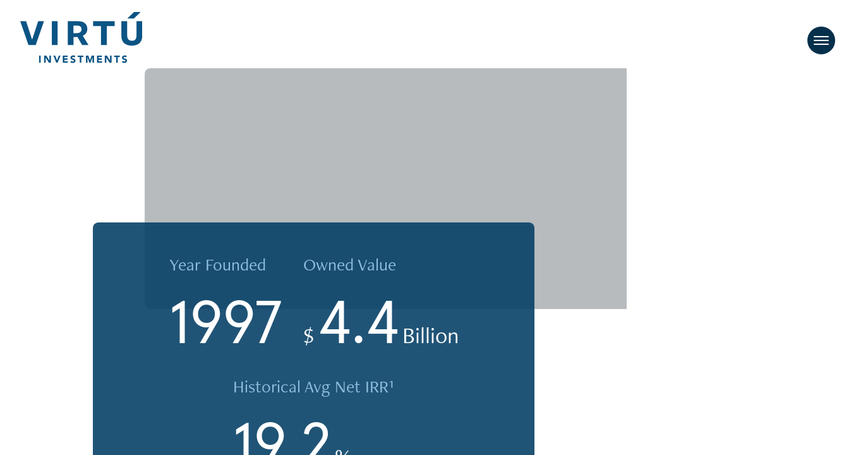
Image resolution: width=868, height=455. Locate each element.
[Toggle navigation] (821, 41)
